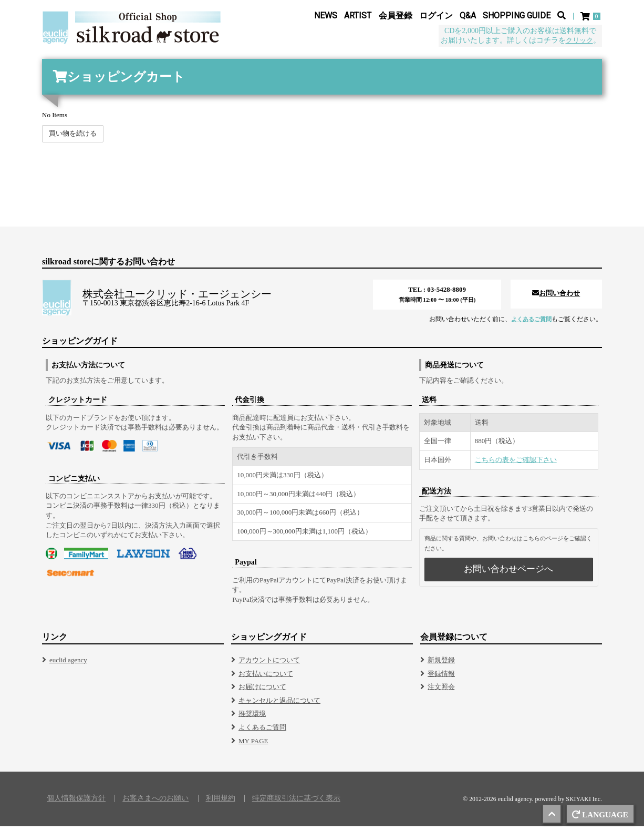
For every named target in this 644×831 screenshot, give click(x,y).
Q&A (468, 17)
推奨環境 (252, 718)
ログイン (436, 17)
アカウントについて (269, 665)
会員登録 (396, 17)
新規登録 (441, 665)
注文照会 (441, 691)
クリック (578, 41)
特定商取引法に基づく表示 (296, 803)
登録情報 (441, 678)
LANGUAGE (599, 814)
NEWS (326, 17)
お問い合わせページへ (508, 574)
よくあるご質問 (529, 324)
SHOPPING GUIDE (517, 17)
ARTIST (358, 17)
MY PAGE (253, 746)
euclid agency (68, 665)
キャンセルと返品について (279, 705)
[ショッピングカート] (591, 17)
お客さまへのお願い (155, 803)
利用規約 (221, 803)
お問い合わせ (556, 298)
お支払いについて (266, 678)
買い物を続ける (73, 138)
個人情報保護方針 (76, 803)
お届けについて (262, 691)
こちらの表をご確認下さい (516, 464)
